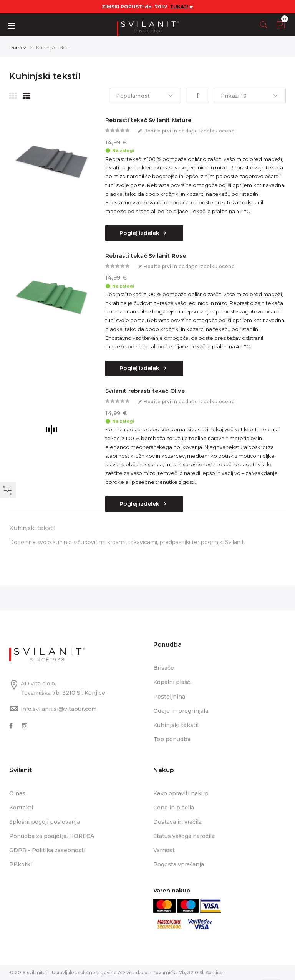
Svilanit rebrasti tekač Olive (145, 391)
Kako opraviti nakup (181, 793)
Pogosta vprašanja (179, 864)
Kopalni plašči (172, 682)
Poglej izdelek (140, 233)
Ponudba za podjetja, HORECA (52, 836)
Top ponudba (172, 739)
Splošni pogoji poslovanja (45, 822)
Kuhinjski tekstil (176, 725)
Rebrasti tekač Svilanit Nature (148, 120)
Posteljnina (169, 697)
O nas (17, 793)
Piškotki (21, 864)
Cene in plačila (174, 808)
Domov (18, 47)
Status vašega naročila (184, 836)
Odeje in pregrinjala (181, 711)
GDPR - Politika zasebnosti (47, 850)
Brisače (164, 668)
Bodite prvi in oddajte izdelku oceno (189, 131)
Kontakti (21, 808)
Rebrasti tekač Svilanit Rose (146, 256)
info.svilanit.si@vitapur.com (59, 709)
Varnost (164, 850)
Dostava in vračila (177, 822)
